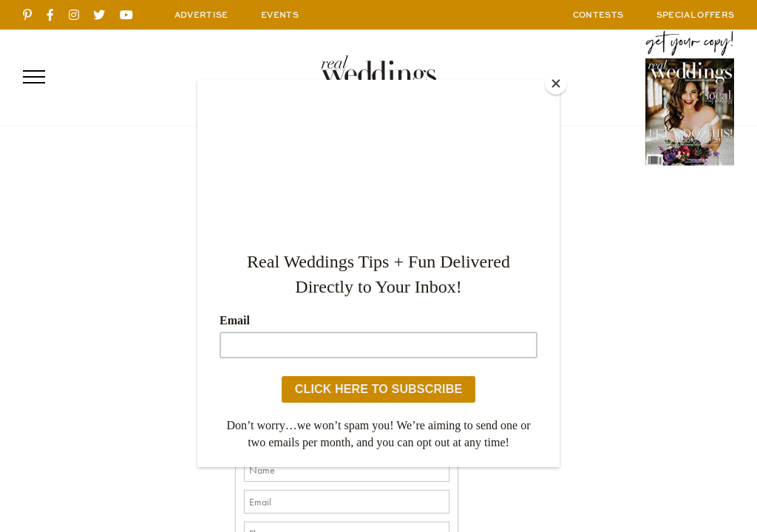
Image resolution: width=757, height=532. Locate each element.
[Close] (556, 83)
